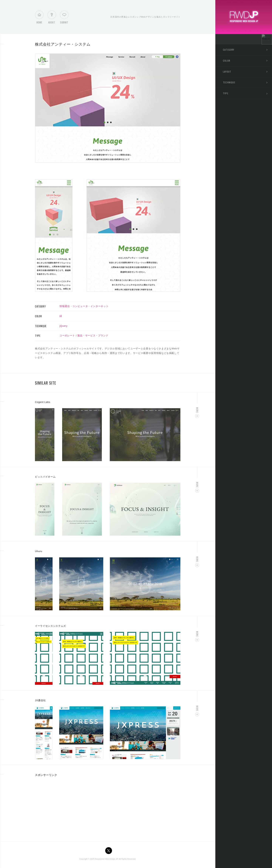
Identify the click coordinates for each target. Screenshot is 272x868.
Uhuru (39, 551)
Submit (64, 18)
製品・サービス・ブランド (93, 335)
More (197, 410)
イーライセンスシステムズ (50, 626)
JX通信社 (40, 700)
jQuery (63, 326)
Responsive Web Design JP (106, 859)
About (52, 18)
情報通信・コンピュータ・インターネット (84, 306)
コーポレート (67, 335)
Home (39, 18)
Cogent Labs (43, 402)
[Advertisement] (67, 808)
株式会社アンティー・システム (63, 44)
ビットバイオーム (45, 477)
